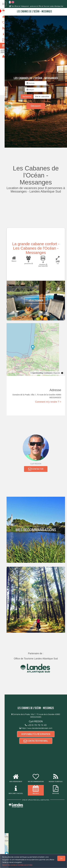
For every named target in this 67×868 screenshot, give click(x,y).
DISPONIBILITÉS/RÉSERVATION (37, 734)
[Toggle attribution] (62, 373)
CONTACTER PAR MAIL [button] (37, 741)
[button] (43, 97)
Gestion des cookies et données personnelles (17, 865)
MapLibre (57, 373)
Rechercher (28, 96)
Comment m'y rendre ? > (48, 402)
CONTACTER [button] (37, 469)
